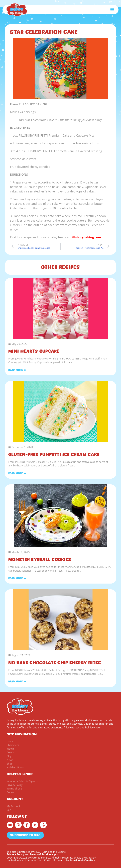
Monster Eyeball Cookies (40, 559)
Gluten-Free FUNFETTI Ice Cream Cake (54, 454)
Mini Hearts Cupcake (34, 351)
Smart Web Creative (82, 860)
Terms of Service (40, 854)
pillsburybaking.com (86, 237)
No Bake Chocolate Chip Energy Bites (55, 663)
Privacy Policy (15, 854)
